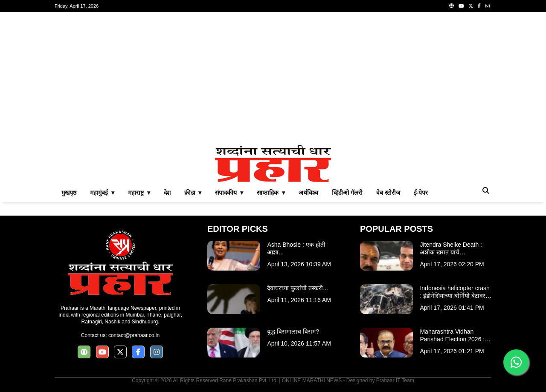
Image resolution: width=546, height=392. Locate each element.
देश (167, 193)
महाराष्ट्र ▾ (139, 193)
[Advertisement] (273, 78)
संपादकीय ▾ (229, 193)
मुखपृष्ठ (69, 193)
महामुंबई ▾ (102, 193)
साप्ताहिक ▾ (271, 193)
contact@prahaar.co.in (134, 335)
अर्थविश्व (308, 193)
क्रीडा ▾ (193, 193)
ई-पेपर (421, 193)
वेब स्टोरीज (388, 193)
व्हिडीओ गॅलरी (347, 193)
